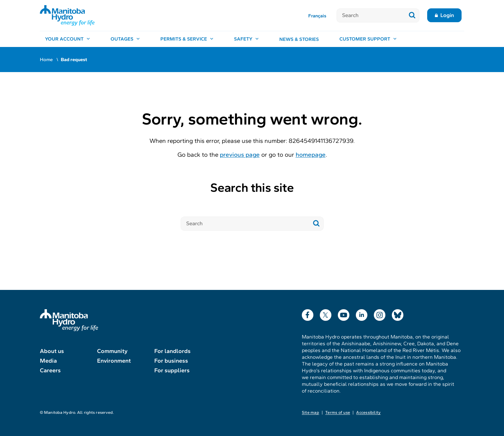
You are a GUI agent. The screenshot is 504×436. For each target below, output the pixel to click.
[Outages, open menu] (125, 39)
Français (317, 16)
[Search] (371, 15)
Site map (310, 413)
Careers (50, 370)
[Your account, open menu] (67, 39)
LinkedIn (362, 314)
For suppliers (172, 370)
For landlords (172, 351)
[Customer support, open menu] (368, 39)
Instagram (380, 314)
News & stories (299, 39)
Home (46, 60)
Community (112, 351)
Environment (114, 361)
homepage (311, 155)
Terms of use (338, 413)
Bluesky (398, 314)
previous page (240, 155)
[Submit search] (412, 15)
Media (48, 361)
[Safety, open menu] (246, 39)
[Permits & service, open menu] (187, 39)
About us (52, 351)
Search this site (252, 188)
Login (447, 15)
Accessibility (368, 413)
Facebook (308, 314)
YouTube (344, 314)
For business (171, 361)
